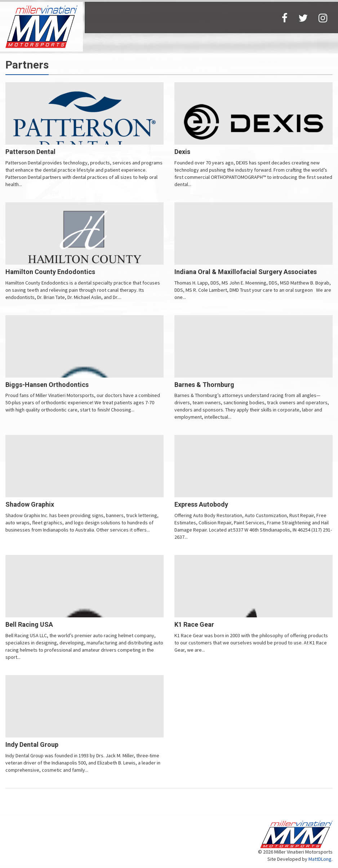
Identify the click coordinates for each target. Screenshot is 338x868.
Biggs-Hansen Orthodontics (47, 385)
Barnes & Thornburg (204, 385)
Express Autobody (201, 504)
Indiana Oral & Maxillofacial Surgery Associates (246, 272)
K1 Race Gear (194, 624)
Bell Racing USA (29, 624)
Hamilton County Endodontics (50, 272)
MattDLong (320, 859)
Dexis (182, 152)
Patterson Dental (30, 152)
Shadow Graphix (30, 504)
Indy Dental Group (32, 744)
